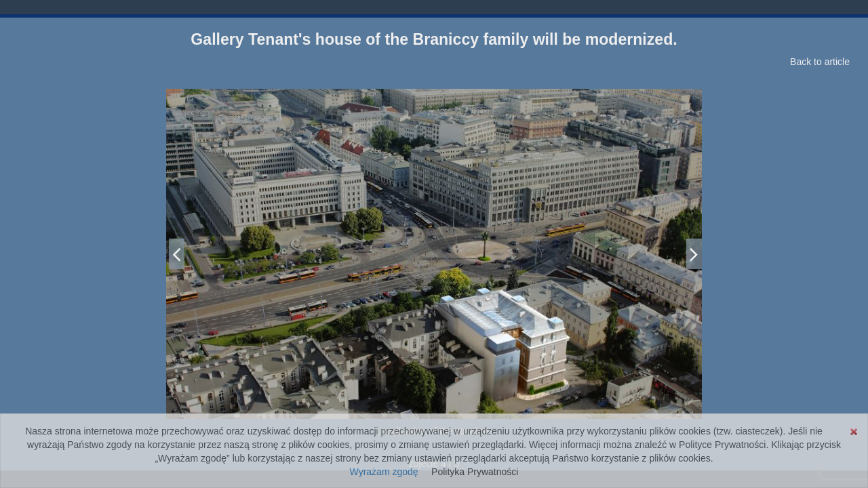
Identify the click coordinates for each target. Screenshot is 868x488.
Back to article (820, 62)
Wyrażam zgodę (384, 472)
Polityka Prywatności (475, 472)
